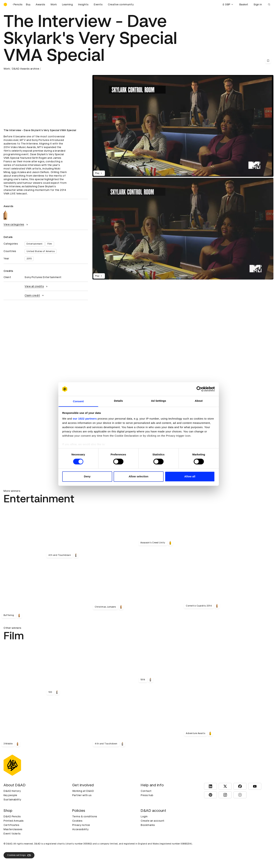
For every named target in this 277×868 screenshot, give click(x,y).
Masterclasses (13, 829)
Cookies (77, 821)
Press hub (147, 795)
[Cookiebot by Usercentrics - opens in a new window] (199, 389)
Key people (10, 795)
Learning (67, 4)
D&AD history (12, 791)
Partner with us (82, 795)
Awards (40, 4)
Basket (244, 4)
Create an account (153, 821)
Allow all (190, 476)
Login (144, 816)
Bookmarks (148, 825)
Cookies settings (19, 855)
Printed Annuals (14, 821)
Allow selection (138, 476)
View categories (16, 224)
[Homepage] (5, 4)
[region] (183, 229)
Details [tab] (118, 401)
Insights (83, 4)
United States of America (41, 251)
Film (50, 244)
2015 (29, 259)
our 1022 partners (85, 419)
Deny (87, 476)
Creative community (121, 4)
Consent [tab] (78, 401)
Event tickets (12, 834)
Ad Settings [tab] (159, 401)
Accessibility (80, 829)
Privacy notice (81, 825)
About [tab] (199, 401)
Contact (146, 791)
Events (98, 4)
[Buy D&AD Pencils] (21, 4)
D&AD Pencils (12, 816)
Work (54, 4)
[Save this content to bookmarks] (268, 61)
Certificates (11, 825)
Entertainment (35, 244)
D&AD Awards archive (26, 69)
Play (99, 173)
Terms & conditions (85, 816)
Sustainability (12, 800)
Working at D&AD (83, 791)
